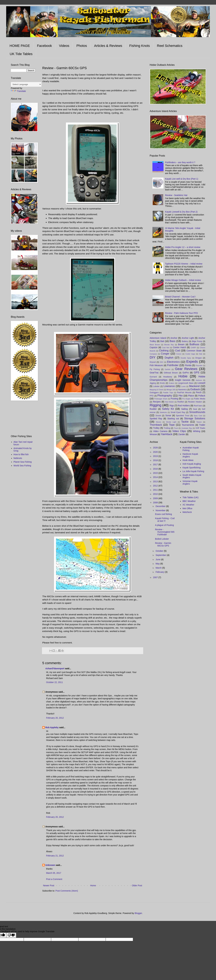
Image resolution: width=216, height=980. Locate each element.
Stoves (158, 422)
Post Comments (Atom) (67, 891)
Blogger (138, 913)
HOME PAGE (20, 46)
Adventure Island (158, 338)
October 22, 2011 (54, 682)
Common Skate (194, 351)
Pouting (174, 399)
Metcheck (187, 512)
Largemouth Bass (186, 383)
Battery (185, 341)
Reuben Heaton (195, 402)
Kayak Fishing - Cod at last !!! (165, 520)
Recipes (157, 402)
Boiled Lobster (162, 539)
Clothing (164, 351)
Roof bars (198, 406)
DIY (153, 357)
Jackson (199, 380)
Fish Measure (156, 365)
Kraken (171, 383)
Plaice (191, 396)
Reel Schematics (170, 46)
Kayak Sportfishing (192, 468)
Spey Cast (198, 416)
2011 (156, 490)
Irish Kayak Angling (192, 464)
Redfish (181, 402)
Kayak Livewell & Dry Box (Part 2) (181, 212)
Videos (64, 46)
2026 (156, 448)
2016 (156, 469)
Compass (153, 354)
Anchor (174, 338)
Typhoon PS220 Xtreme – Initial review (184, 264)
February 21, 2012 (55, 856)
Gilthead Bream (171, 373)
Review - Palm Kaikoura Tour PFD (181, 313)
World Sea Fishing (22, 466)
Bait (162, 341)
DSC (162, 362)
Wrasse (153, 434)
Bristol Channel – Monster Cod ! (180, 297)
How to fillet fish (21, 454)
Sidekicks (163, 412)
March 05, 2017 (54, 873)
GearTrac (154, 373)
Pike (181, 396)
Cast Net (166, 348)
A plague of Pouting (164, 525)
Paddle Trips (168, 393)
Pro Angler (186, 399)
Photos (82, 46)
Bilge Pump (197, 341)
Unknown (50, 865)
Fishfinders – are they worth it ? (180, 162)
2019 (156, 456)
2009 (156, 498)
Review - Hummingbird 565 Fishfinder (165, 532)
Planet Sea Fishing (23, 462)
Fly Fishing (155, 369)
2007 (156, 577)
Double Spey (186, 358)
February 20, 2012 (55, 718)
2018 (156, 460)
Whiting (197, 431)
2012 (156, 486)
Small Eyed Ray (178, 412)
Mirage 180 (171, 390)
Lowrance (169, 386)
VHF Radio (200, 428)
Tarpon (199, 422)
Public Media (200, 399)
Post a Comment (54, 879)
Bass (172, 341)
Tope (172, 425)
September (161, 555)
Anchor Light (188, 338)
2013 (156, 481)
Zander (182, 434)
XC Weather (188, 505)
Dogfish (169, 358)
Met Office (187, 508)
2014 (156, 477)
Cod (178, 351)
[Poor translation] (11, 935)
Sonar (168, 415)
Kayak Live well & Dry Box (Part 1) (182, 179)
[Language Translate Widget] (26, 84)
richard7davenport (55, 668)
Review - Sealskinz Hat (176, 195)
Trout (176, 428)
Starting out (173, 419)
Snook (158, 416)
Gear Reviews (186, 369)
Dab (201, 354)
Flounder (199, 365)
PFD (152, 396)
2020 (156, 452)
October (160, 551)
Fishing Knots (140, 46)
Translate (18, 91)
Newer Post (49, 885)
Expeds (192, 362)
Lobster (156, 386)
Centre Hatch (180, 347)
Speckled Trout (183, 416)
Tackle (185, 422)
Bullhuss (194, 344)
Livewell (201, 383)
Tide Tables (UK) (190, 497)
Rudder (153, 409)
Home (93, 885)
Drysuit (153, 362)
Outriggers (154, 393)
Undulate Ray (187, 428)
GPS (196, 373)
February (160, 572)
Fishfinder (173, 365)
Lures (183, 386)
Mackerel (194, 386)
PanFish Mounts (184, 393)
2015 (156, 473)
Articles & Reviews (108, 46)
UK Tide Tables (21, 54)
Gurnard (153, 377)
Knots (162, 383)
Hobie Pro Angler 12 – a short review (183, 247)
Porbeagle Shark (161, 399)
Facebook (45, 46)
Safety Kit (168, 409)
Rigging (156, 405)
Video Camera (160, 431)
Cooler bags (190, 354)
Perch (199, 392)
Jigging (153, 383)
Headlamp (168, 377)
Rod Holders (184, 406)
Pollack (202, 396)
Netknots (18, 458)
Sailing (185, 409)
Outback (195, 389)
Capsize (154, 347)
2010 (156, 494)
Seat (195, 409)
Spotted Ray (156, 419)
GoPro (186, 373)
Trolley (156, 428)
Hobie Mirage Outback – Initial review (183, 280)
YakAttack (166, 434)
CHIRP (193, 348)
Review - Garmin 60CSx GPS (163, 544)
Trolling (167, 428)
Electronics (173, 362)
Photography (165, 396)
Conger (165, 354)
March (159, 568)
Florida (188, 365)
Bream (181, 344)
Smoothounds (197, 412)
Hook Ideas (188, 460)
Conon (179, 354)
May (158, 564)
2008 (156, 503)
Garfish (168, 369)
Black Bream (155, 345)
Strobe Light (171, 422)
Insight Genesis (183, 380)
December (161, 506)
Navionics (183, 390)
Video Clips (179, 431)
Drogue (198, 358)
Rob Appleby (52, 727)
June (158, 559)
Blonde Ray (169, 345)
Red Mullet (169, 402)
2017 (156, 464)
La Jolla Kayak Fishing (193, 471)
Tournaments (188, 425)
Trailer (202, 425)
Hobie (183, 376)
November (161, 510)
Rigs (172, 406)
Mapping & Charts (157, 390)
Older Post (137, 885)
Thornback (156, 425)
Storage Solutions (195, 418)
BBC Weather (189, 501)
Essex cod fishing (163, 514)
